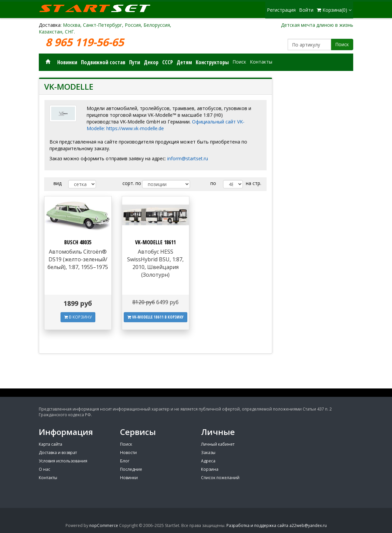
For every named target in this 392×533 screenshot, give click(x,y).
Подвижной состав (103, 62)
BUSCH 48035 (78, 242)
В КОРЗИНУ (78, 317)
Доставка (50, 25)
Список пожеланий (220, 478)
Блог (125, 461)
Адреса (208, 461)
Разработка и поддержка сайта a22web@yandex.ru (277, 525)
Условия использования (63, 461)
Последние (131, 469)
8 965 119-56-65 (86, 42)
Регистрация (281, 10)
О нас (44, 469)
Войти (306, 10)
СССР (168, 62)
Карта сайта (51, 444)
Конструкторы (212, 62)
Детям (184, 62)
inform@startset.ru (188, 158)
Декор (151, 62)
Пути (135, 62)
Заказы (208, 453)
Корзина (210, 469)
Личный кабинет (218, 444)
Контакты (261, 62)
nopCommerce (104, 525)
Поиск (342, 44)
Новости (128, 453)
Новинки (67, 62)
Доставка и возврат (58, 453)
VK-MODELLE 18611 (155, 242)
